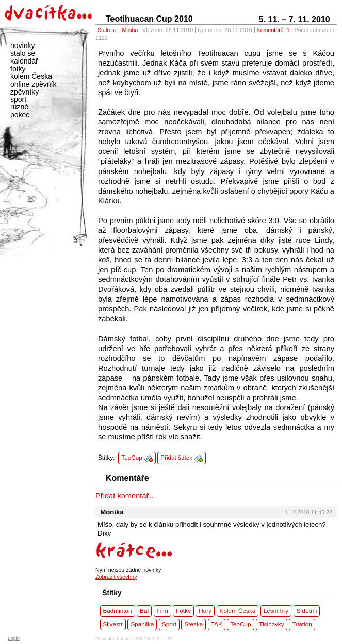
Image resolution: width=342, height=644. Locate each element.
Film (162, 611)
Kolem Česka (238, 611)
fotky (18, 69)
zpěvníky (25, 92)
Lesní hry (276, 611)
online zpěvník (34, 84)
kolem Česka (31, 76)
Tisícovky (271, 624)
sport (18, 99)
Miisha (130, 30)
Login (14, 638)
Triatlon (302, 624)
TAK (217, 624)
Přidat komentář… (126, 496)
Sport (169, 624)
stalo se (23, 53)
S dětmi (307, 611)
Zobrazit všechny (116, 577)
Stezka (193, 624)
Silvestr (113, 624)
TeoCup (132, 457)
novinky (22, 45)
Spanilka (142, 624)
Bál (144, 611)
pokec (20, 115)
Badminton (118, 611)
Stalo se (108, 30)
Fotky (183, 611)
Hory (205, 611)
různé (19, 107)
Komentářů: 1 (273, 30)
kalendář (24, 61)
